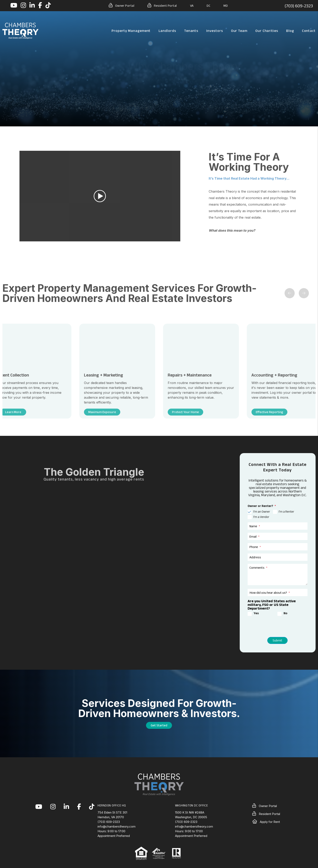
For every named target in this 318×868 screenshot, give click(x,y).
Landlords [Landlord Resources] (167, 31)
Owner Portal (122, 5)
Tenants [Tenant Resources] (191, 31)
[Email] (278, 536)
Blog (290, 31)
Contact (309, 31)
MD (226, 6)
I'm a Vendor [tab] (261, 517)
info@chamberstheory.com (117, 826)
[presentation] (271, 628)
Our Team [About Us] (239, 31)
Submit (277, 640)
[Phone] (278, 547)
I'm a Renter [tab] (286, 512)
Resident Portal (162, 5)
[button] (14, 6)
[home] (20, 30)
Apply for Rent (266, 822)
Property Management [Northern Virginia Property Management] (131, 31)
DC (208, 6)
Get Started (159, 725)
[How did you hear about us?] (278, 592)
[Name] (278, 526)
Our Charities (267, 31)
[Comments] (278, 575)
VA (192, 6)
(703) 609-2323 (299, 6)
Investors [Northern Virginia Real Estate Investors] (215, 31)
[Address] (278, 557)
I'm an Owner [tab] (262, 512)
